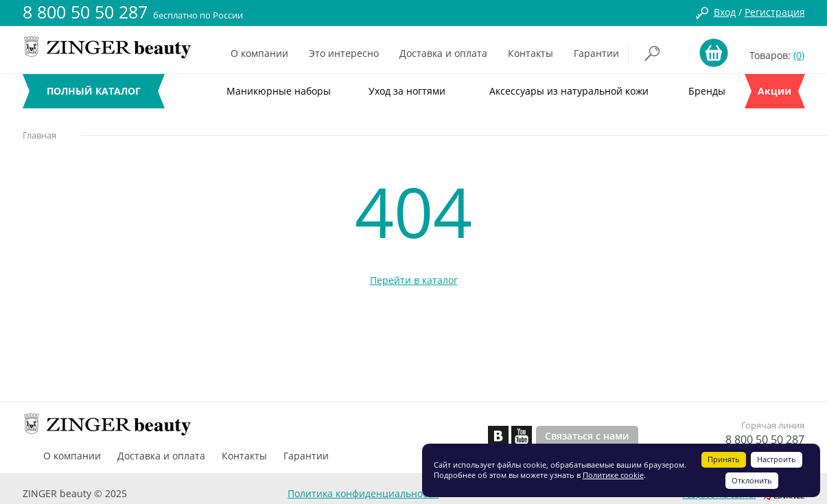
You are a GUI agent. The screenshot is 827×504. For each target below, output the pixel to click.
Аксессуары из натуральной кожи (569, 91)
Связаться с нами (587, 436)
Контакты (531, 53)
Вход (725, 12)
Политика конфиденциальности (363, 493)
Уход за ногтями (407, 91)
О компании (259, 53)
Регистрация (775, 12)
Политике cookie (613, 475)
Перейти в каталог (414, 280)
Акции (774, 91)
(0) (799, 55)
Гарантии (596, 53)
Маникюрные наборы (279, 91)
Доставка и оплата (443, 53)
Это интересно (344, 53)
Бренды (707, 91)
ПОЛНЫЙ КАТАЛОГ (94, 91)
